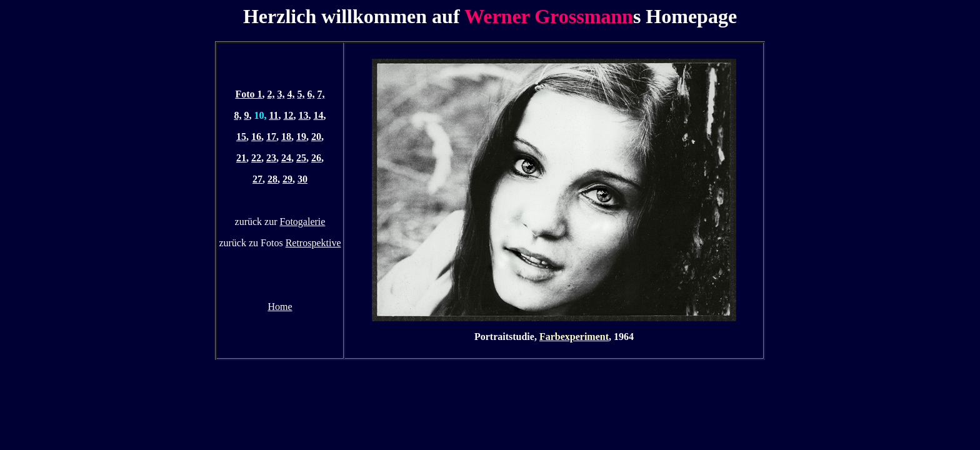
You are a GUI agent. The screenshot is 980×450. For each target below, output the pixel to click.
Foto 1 (248, 94)
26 (316, 158)
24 (286, 158)
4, (291, 94)
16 (256, 137)
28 (272, 179)
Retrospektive (313, 243)
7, (321, 94)
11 (273, 115)
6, (311, 94)
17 (271, 137)
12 (289, 115)
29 (287, 179)
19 (301, 137)
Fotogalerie (303, 222)
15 (241, 137)
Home (280, 307)
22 (256, 158)
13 (304, 115)
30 (302, 179)
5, (301, 94)
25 (301, 158)
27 (257, 179)
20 (316, 137)
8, (237, 115)
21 (241, 158)
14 (319, 115)
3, (281, 94)
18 (286, 137)
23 (271, 158)
